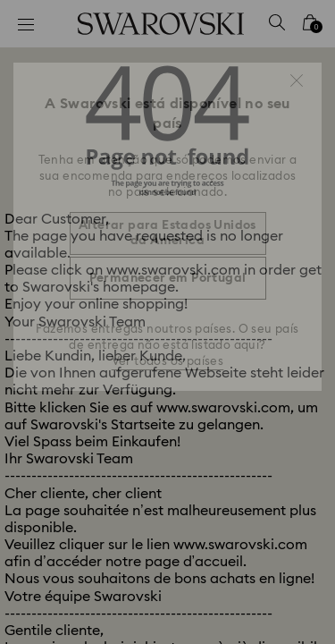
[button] (297, 80)
